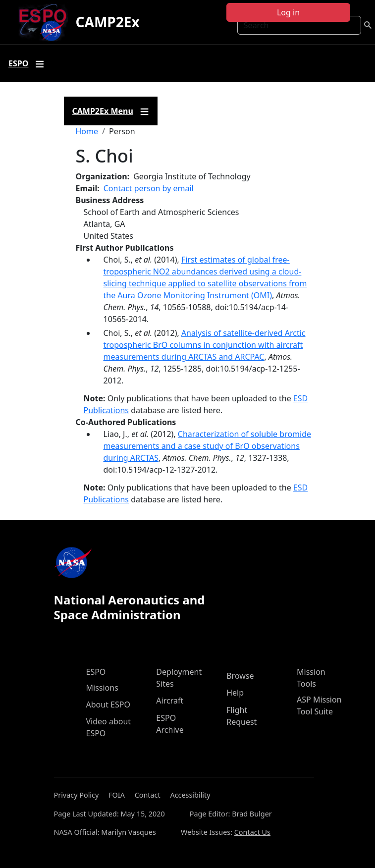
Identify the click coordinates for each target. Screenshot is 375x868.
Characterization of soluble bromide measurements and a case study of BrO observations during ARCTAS (208, 446)
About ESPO (108, 705)
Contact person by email (149, 188)
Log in (288, 12)
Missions (102, 688)
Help (235, 693)
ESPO (96, 672)
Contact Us (252, 832)
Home (87, 131)
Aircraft (170, 701)
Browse (240, 676)
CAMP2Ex (108, 22)
